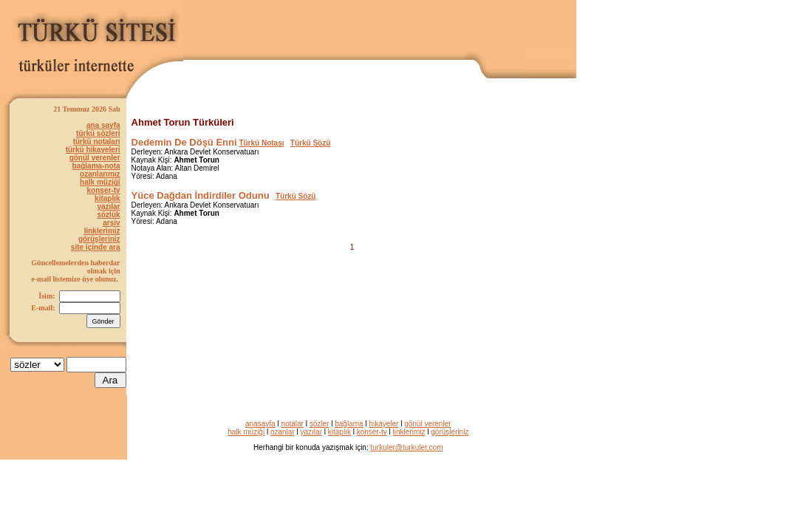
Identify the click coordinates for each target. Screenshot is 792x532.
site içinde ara (96, 247)
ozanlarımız (100, 174)
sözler (320, 424)
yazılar (108, 207)
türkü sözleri (98, 133)
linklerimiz (102, 231)
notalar (292, 424)
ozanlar (283, 432)
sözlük (108, 215)
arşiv (111, 223)
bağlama (349, 424)
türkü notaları (97, 141)
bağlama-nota (96, 166)
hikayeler (383, 424)
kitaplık (107, 198)
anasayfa (260, 424)
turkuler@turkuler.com (407, 447)
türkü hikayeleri (93, 150)
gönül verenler (95, 158)
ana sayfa (103, 125)
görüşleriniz (99, 239)
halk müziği (100, 182)
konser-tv (104, 190)
